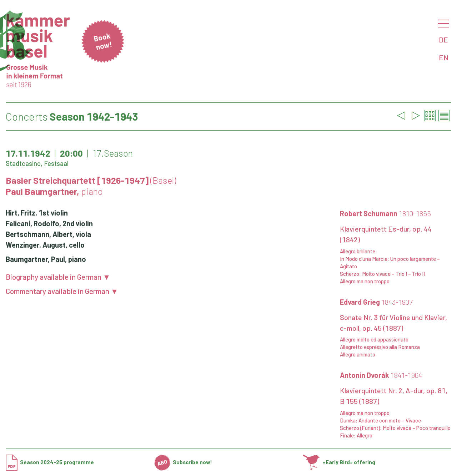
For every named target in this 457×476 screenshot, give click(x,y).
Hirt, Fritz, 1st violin (37, 213)
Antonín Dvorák (381, 375)
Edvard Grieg (376, 302)
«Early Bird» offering (339, 462)
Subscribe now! (183, 462)
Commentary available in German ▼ (62, 291)
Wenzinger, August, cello (45, 245)
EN (444, 57)
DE (443, 40)
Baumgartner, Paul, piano (46, 259)
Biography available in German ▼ (58, 277)
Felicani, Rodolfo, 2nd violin (49, 223)
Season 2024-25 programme (50, 462)
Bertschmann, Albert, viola (48, 234)
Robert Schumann (385, 213)
